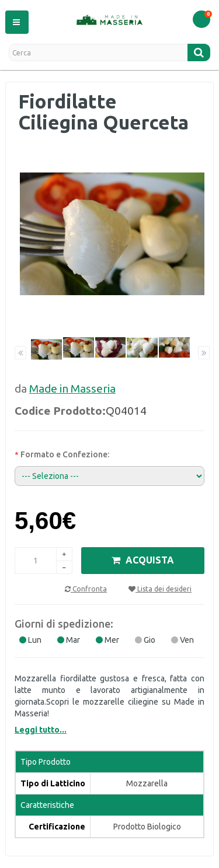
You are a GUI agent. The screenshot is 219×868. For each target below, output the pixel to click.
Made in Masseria (72, 388)
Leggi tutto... (41, 730)
